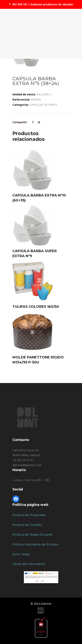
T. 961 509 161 (18, 4)
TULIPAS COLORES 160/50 (36, 307)
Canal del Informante (29, 564)
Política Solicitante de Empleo (36, 544)
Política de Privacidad (29, 515)
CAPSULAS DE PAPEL (43, 105)
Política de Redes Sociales (32, 535)
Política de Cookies (27, 525)
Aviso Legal (21, 554)
